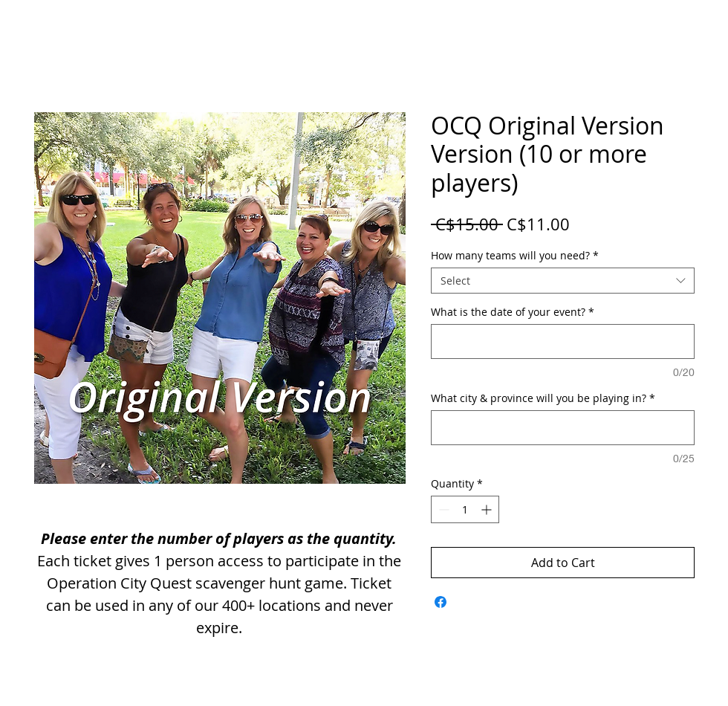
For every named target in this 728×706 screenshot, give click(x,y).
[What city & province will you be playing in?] (563, 428)
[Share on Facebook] (441, 602)
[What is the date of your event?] (563, 341)
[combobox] (563, 281)
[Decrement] (442, 509)
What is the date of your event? (513, 312)
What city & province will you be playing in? (543, 398)
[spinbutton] (465, 509)
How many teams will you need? (515, 255)
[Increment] (488, 509)
